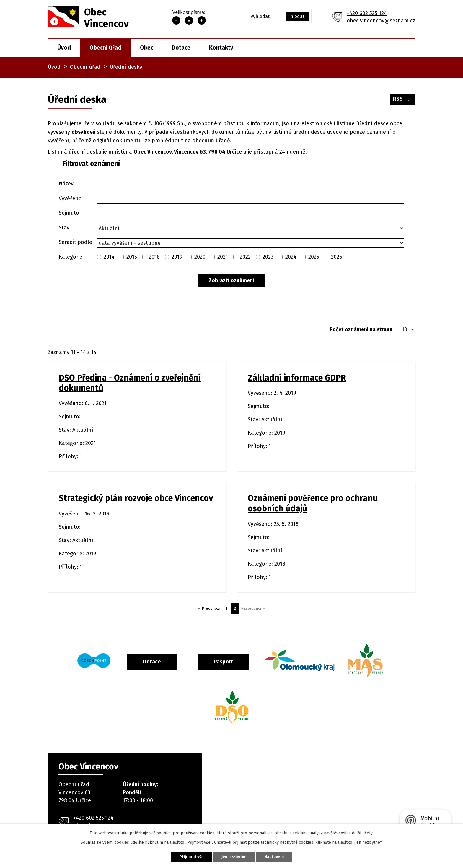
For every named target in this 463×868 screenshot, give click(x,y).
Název (66, 184)
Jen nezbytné (234, 857)
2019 (177, 257)
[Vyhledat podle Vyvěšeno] (251, 199)
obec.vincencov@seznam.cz (381, 21)
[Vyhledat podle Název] (251, 185)
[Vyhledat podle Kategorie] (99, 257)
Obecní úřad (105, 48)
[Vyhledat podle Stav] (251, 229)
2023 (268, 257)
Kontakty (221, 48)
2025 (314, 257)
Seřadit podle (75, 242)
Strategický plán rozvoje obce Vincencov (136, 498)
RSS (403, 99)
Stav (64, 228)
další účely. (363, 833)
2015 (132, 257)
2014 (109, 257)
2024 (291, 257)
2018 (154, 257)
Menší (176, 20)
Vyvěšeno (70, 198)
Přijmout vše (191, 857)
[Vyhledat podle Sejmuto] (251, 214)
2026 (337, 257)
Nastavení (274, 857)
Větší (202, 20)
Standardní (189, 20)
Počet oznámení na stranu (361, 329)
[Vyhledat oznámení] (231, 280)
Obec (147, 48)
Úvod (64, 48)
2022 (245, 257)
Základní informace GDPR (297, 378)
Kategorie (71, 257)
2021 (223, 257)
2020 (200, 257)
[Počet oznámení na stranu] (406, 329)
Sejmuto (69, 213)
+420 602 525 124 (367, 13)
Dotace (181, 48)
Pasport (224, 662)
